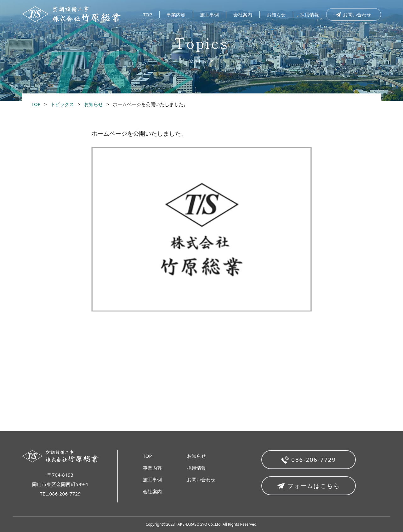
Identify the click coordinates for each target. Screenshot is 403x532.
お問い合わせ (354, 14)
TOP (148, 14)
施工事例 (209, 14)
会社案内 (243, 14)
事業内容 (176, 14)
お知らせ (276, 14)
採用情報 (309, 14)
